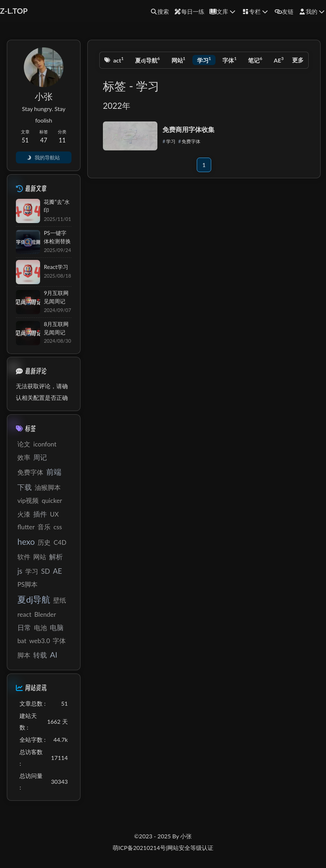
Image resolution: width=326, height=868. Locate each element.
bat (22, 641)
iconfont (45, 444)
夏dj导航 (147, 59)
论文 (24, 444)
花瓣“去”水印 (56, 206)
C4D (60, 542)
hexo (26, 542)
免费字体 (191, 141)
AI (54, 655)
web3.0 (40, 641)
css (58, 527)
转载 (40, 655)
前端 (54, 472)
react (116, 59)
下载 (25, 487)
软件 (24, 557)
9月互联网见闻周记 (56, 297)
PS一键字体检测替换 (57, 237)
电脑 (57, 627)
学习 (204, 59)
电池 (40, 628)
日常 (24, 627)
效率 (24, 457)
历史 (44, 542)
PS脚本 (27, 584)
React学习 (56, 267)
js (20, 571)
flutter (26, 527)
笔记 (255, 59)
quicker (52, 501)
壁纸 (60, 600)
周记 (40, 457)
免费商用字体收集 (188, 129)
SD (46, 571)
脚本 (24, 655)
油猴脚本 (48, 488)
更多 (298, 60)
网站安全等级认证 (190, 848)
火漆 (24, 514)
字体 (229, 59)
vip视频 (28, 501)
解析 (56, 557)
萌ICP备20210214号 (139, 848)
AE (279, 59)
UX (54, 514)
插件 (40, 514)
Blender (45, 614)
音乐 (44, 527)
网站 (179, 59)
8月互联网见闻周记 (56, 328)
